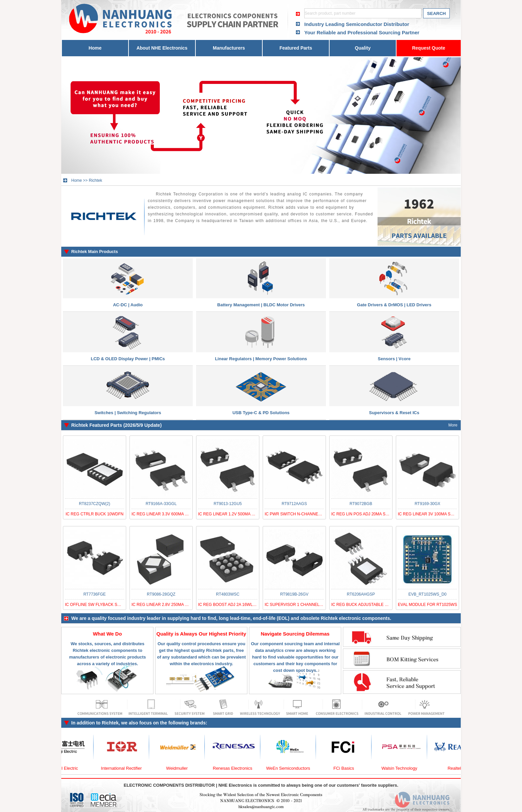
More (453, 425)
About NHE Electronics (162, 48)
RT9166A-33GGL (161, 504)
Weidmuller (181, 768)
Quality (363, 48)
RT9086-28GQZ (161, 594)
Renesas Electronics (236, 768)
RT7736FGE (94, 594)
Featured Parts (296, 48)
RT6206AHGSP (361, 594)
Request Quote (429, 48)
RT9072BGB (361, 504)
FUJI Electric (70, 768)
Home (95, 48)
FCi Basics (347, 768)
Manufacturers (229, 48)
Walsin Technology (403, 768)
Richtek (96, 180)
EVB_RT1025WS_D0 (428, 594)
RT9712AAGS (294, 504)
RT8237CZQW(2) (95, 504)
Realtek (458, 768)
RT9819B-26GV (294, 594)
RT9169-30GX (427, 504)
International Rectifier (125, 768)
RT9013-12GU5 (228, 504)
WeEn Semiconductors (292, 768)
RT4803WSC (228, 594)
